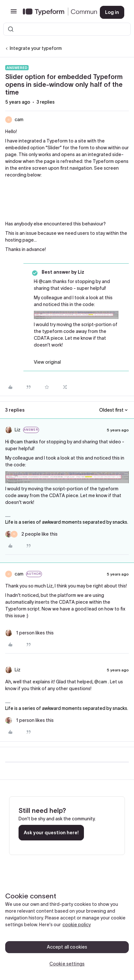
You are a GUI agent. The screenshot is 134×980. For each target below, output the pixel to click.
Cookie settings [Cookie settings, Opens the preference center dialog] (67, 964)
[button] (14, 14)
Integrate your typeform (36, 48)
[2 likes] (31, 534)
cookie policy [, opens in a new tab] (77, 925)
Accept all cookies (67, 947)
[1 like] (29, 633)
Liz (18, 430)
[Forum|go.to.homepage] (56, 12)
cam (19, 120)
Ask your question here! (51, 833)
